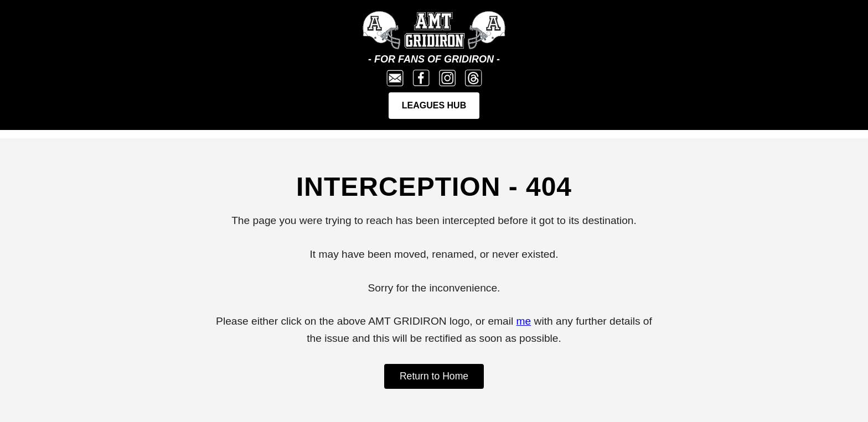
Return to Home (434, 376)
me (524, 321)
